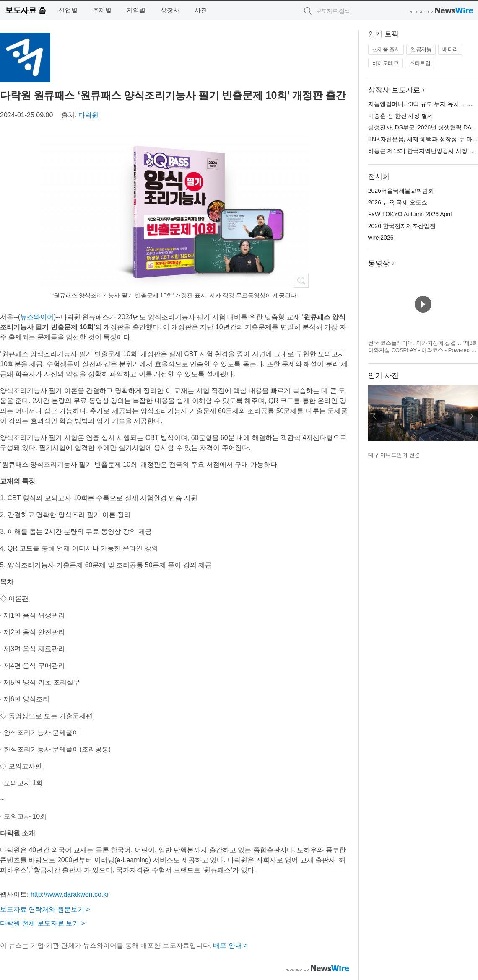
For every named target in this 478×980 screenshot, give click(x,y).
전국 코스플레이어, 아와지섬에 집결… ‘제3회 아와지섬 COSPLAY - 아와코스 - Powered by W (423, 350)
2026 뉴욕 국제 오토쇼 (398, 202)
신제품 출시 (386, 49)
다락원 (88, 115)
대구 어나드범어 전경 (394, 455)
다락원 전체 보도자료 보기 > (43, 923)
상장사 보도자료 (394, 90)
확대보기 (301, 280)
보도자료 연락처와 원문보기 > (45, 909)
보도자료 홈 (25, 10)
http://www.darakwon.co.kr (70, 894)
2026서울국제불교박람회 (401, 191)
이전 (375, 416)
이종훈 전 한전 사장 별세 (401, 116)
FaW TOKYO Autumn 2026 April (410, 214)
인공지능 (421, 49)
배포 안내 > (230, 945)
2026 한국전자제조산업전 (402, 226)
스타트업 (420, 63)
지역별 (136, 10)
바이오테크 (386, 63)
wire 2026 (381, 238)
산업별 (68, 10)
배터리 (450, 49)
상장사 (170, 10)
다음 (471, 416)
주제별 (102, 10)
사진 (201, 10)
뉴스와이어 (37, 317)
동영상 (379, 263)
